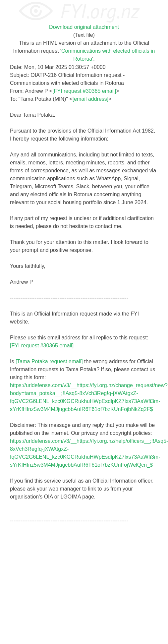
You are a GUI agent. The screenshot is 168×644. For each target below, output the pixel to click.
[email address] (91, 99)
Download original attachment (84, 27)
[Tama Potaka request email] (49, 361)
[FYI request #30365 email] (84, 91)
